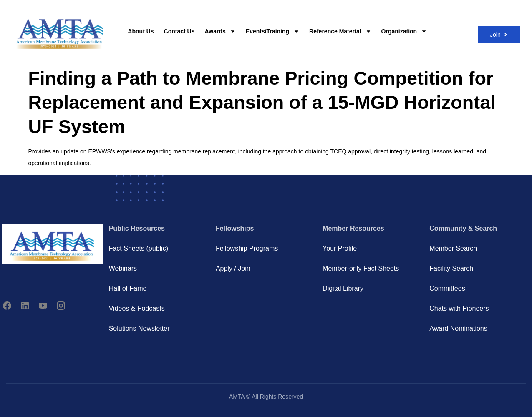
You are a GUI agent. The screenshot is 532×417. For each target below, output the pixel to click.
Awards (220, 31)
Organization (404, 31)
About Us (141, 31)
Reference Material (340, 31)
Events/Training (272, 31)
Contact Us (179, 31)
